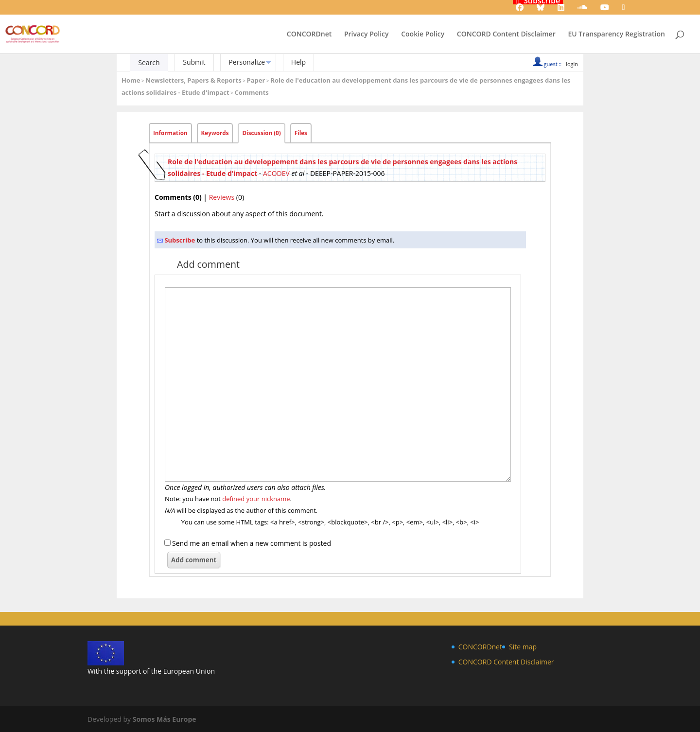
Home (131, 80)
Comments (252, 92)
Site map (523, 647)
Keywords (215, 133)
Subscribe (180, 240)
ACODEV (276, 173)
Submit (194, 62)
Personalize (247, 62)
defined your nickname (256, 499)
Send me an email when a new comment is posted (252, 543)
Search (149, 62)
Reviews (222, 197)
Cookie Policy (423, 35)
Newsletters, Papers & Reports (193, 80)
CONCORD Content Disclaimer (506, 35)
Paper (256, 80)
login (572, 64)
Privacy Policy (367, 35)
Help (298, 62)
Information (170, 133)
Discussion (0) (261, 133)
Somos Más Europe (165, 719)
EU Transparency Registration (616, 35)
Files (301, 133)
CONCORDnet (309, 35)
